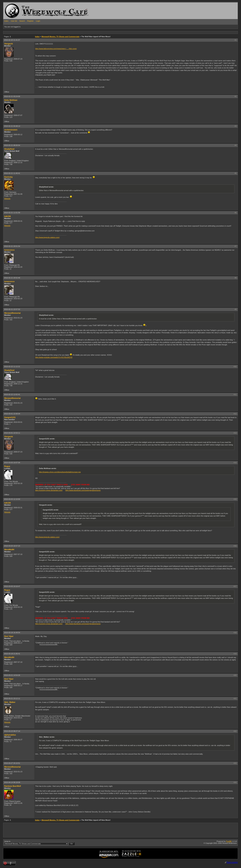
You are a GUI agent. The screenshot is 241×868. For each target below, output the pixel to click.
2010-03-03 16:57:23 (12, 546)
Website (7, 199)
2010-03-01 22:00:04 (12, 414)
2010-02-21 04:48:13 (12, 126)
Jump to (39, 843)
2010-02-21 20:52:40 (12, 278)
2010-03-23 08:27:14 (12, 731)
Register (30, 21)
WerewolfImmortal (12, 313)
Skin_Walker (10, 702)
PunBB (229, 841)
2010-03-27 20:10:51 (12, 763)
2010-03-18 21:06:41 (12, 654)
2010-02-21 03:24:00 (12, 96)
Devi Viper (9, 636)
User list (14, 21)
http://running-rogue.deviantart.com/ (49, 490)
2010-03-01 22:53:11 (12, 433)
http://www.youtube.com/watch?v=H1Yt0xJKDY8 (54, 357)
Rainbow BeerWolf (13, 786)
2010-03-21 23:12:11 (12, 698)
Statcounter (232, 862)
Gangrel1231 (10, 417)
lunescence (9, 250)
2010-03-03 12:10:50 (12, 499)
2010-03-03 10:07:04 (12, 463)
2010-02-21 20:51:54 (12, 246)
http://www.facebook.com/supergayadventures (83, 490)
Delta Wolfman (11, 100)
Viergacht (9, 44)
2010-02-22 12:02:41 (12, 394)
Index (6, 21)
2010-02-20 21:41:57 (12, 40)
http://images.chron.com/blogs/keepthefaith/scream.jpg (60, 472)
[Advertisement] (60, 32)
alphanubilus (10, 735)
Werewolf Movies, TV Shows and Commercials (60, 37)
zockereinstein (11, 130)
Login (38, 21)
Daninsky (8, 177)
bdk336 (8, 216)
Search (22, 21)
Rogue (7, 466)
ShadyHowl (9, 149)
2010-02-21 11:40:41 (12, 173)
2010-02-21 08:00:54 (12, 145)
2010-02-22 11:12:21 (12, 367)
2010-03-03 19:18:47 (12, 586)
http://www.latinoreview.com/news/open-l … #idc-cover (56, 49)
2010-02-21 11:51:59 (12, 213)
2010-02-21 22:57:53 (12, 309)
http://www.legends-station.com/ (47, 237)
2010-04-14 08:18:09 (12, 782)
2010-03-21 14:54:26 (12, 675)
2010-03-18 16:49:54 (12, 633)
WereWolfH (9, 550)
